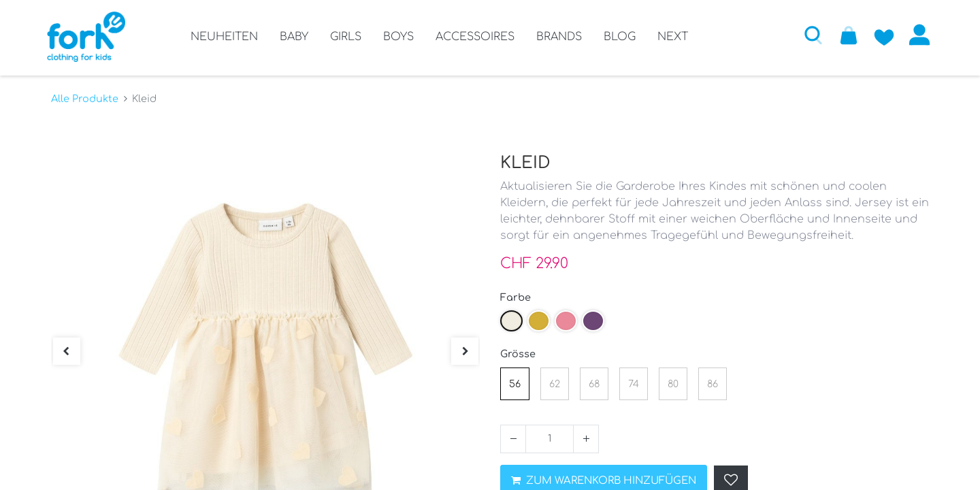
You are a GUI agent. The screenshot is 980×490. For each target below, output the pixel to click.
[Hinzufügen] (586, 436)
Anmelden (915, 35)
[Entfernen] (513, 436)
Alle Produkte (85, 96)
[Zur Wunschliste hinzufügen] (880, 35)
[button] (809, 35)
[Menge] (550, 436)
